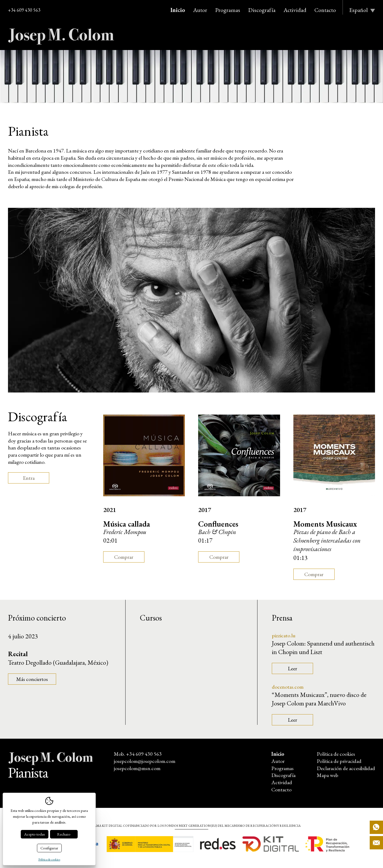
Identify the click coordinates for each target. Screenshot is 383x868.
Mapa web (328, 775)
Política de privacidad (339, 761)
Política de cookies (336, 754)
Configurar (49, 848)
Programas (228, 10)
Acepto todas (35, 834)
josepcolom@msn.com (137, 768)
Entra (29, 478)
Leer (292, 668)
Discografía (262, 10)
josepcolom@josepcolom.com (145, 761)
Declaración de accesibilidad (346, 768)
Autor (200, 10)
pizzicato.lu (284, 635)
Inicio (178, 10)
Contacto (325, 10)
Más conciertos (32, 679)
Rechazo (64, 834)
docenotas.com (288, 687)
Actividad (295, 10)
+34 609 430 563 (24, 10)
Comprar (124, 557)
